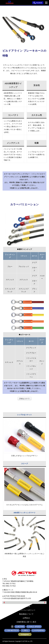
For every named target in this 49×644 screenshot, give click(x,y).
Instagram (25, 634)
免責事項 (26, 606)
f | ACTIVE (20, 627)
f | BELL (25, 631)
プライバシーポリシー (26, 610)
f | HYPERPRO (38, 631)
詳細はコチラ (25, 399)
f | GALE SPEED (34, 627)
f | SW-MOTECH (12, 631)
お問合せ (26, 618)
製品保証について (26, 614)
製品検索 (38, 3)
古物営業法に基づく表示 (26, 622)
